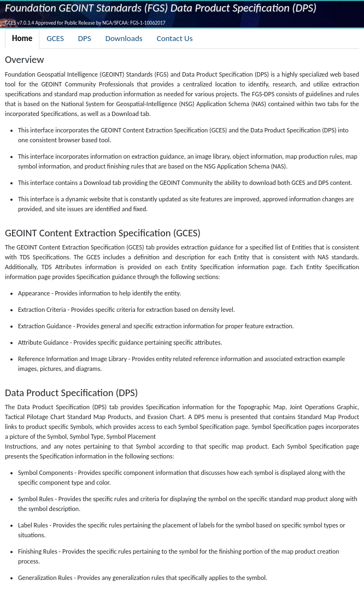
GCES (55, 38)
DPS (85, 38)
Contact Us (175, 38)
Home (22, 38)
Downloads (124, 38)
